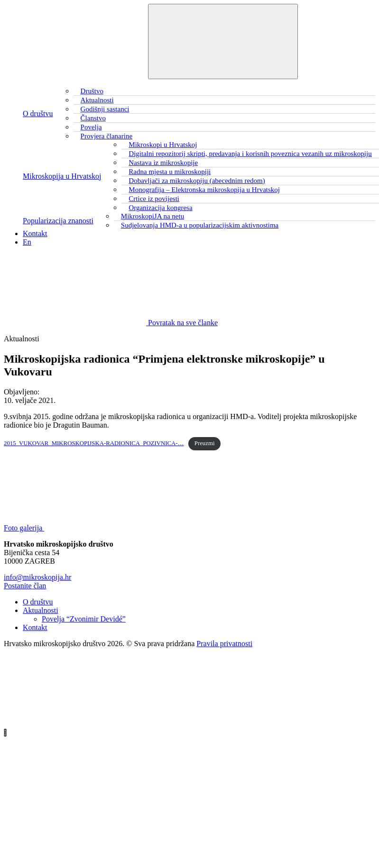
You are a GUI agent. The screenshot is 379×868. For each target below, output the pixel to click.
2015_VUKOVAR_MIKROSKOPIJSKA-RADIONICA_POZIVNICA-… (94, 443)
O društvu (38, 114)
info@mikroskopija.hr (37, 577)
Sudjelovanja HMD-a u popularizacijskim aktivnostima (200, 225)
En (27, 242)
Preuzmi (205, 443)
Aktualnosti (41, 610)
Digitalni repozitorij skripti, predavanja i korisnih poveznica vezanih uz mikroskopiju (250, 154)
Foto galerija (95, 528)
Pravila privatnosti (224, 644)
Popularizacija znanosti (58, 221)
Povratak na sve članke (111, 323)
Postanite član (25, 586)
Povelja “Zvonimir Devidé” (84, 619)
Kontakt (35, 233)
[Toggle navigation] (223, 41)
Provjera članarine (107, 136)
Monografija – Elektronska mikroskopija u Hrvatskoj (204, 190)
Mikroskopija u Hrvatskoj (62, 176)
